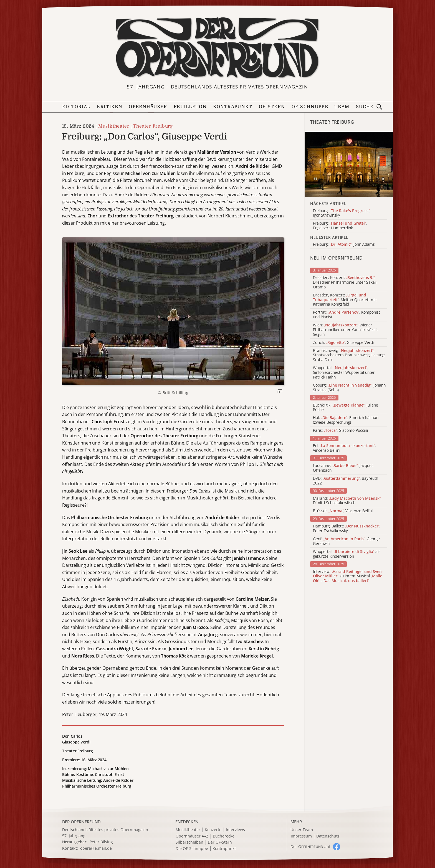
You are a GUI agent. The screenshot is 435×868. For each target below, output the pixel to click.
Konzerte (213, 830)
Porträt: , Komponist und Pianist (347, 315)
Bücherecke (224, 836)
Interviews (235, 830)
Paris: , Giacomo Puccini (340, 431)
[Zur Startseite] (217, 48)
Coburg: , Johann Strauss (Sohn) (349, 388)
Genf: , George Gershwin (346, 541)
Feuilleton (190, 107)
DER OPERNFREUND (82, 822)
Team (342, 107)
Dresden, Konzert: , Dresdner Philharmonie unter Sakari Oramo (345, 282)
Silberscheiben (189, 842)
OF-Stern (272, 107)
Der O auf (310, 847)
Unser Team (302, 830)
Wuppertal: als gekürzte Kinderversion (347, 554)
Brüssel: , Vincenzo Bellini (343, 511)
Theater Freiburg (153, 126)
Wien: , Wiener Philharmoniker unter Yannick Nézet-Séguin (346, 330)
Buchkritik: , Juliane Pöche (346, 408)
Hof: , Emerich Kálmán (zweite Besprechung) (346, 420)
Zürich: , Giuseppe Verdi (343, 343)
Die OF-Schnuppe (192, 849)
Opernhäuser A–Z (192, 836)
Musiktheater (114, 126)
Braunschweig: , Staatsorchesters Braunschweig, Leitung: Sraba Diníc (349, 355)
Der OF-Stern (220, 842)
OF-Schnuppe (310, 107)
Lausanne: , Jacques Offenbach (343, 468)
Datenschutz (328, 836)
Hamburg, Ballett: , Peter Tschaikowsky (347, 529)
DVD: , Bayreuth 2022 (346, 481)
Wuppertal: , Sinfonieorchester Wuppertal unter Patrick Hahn (344, 372)
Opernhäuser (148, 107)
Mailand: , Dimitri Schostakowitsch (347, 501)
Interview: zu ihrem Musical (348, 576)
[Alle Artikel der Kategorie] (349, 164)
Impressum (301, 836)
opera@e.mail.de (96, 848)
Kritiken (110, 107)
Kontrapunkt (233, 107)
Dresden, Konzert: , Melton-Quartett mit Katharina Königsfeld (345, 300)
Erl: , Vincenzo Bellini (344, 448)
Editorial (76, 107)
